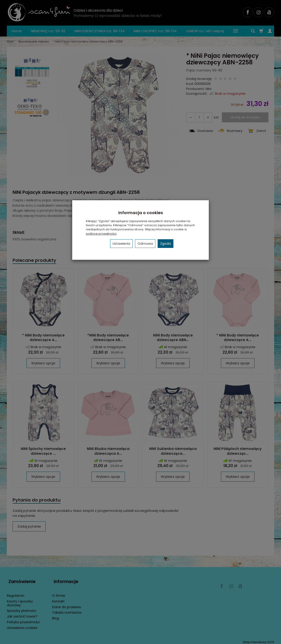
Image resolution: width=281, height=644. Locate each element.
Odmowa (145, 244)
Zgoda (166, 244)
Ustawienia (121, 244)
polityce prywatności (101, 234)
